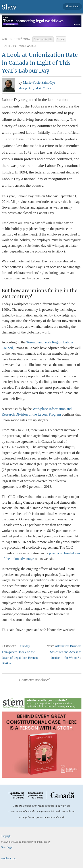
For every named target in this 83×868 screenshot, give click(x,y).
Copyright (6, 836)
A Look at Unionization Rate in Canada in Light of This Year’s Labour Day (40, 63)
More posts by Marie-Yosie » (35, 88)
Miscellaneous (28, 46)
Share (61, 40)
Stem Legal (7, 847)
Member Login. (9, 859)
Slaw (9, 7)
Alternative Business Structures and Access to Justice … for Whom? (66, 652)
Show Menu (72, 6)
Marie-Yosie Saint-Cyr (39, 82)
